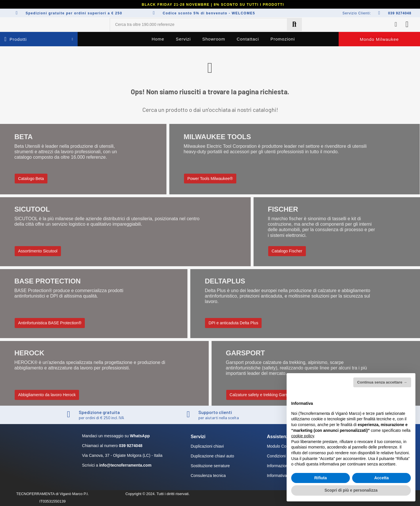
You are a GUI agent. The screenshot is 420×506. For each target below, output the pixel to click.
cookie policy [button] (303, 436)
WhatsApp (140, 436)
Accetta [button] (382, 478)
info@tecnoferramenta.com (125, 465)
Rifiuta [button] (321, 478)
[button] (379, 39)
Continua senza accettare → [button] (382, 382)
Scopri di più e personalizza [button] (351, 490)
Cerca (294, 24)
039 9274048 (400, 13)
